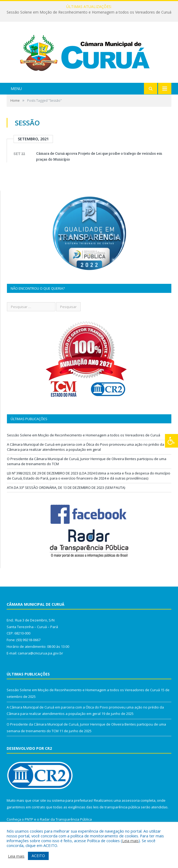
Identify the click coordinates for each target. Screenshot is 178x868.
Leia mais (130, 841)
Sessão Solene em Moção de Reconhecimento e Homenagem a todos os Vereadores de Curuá (89, 12)
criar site (39, 800)
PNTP (29, 819)
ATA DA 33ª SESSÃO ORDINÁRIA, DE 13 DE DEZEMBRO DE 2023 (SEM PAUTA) (66, 488)
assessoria (131, 800)
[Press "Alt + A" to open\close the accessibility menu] (171, 441)
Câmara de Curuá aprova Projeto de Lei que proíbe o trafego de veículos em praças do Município (99, 156)
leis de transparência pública (117, 807)
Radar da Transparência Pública (66, 819)
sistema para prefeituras (72, 800)
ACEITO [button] (38, 856)
